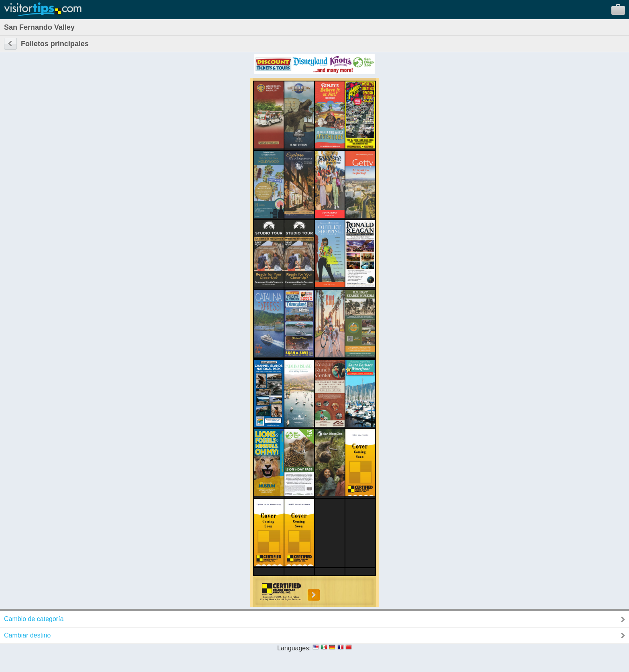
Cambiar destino (27, 635)
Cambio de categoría (34, 619)
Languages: (294, 648)
